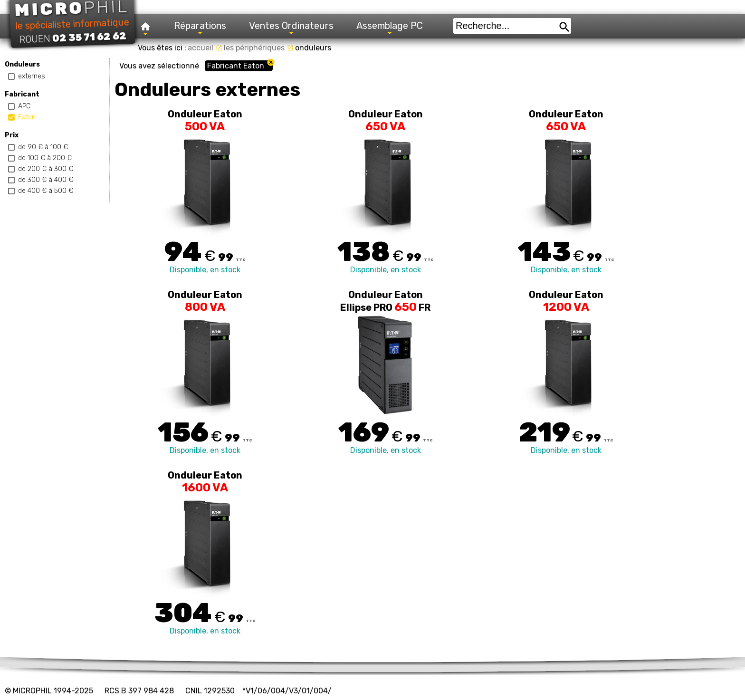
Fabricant (22, 94)
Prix (12, 135)
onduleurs (313, 48)
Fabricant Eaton (236, 66)
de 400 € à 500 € (46, 191)
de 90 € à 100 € (43, 147)
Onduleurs (22, 64)
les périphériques (259, 48)
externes (32, 76)
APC (24, 106)
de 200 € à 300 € (46, 169)
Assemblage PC (390, 28)
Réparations (200, 28)
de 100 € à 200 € (45, 158)
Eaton (27, 117)
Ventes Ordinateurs (291, 28)
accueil (205, 48)
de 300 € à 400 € (46, 180)
